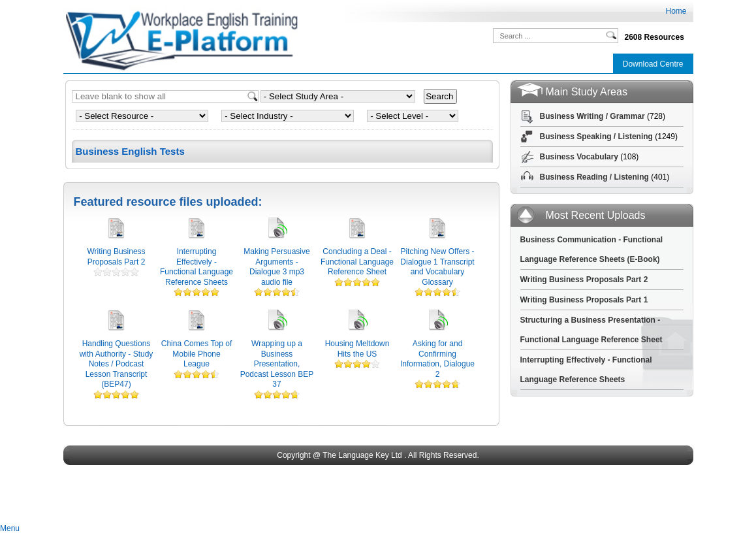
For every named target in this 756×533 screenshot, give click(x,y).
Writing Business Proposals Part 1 (584, 300)
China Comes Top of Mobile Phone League (197, 354)
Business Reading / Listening (594, 177)
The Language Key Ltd (362, 455)
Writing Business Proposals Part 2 (116, 257)
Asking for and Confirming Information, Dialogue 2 (437, 359)
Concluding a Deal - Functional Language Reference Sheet (357, 262)
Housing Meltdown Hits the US (357, 349)
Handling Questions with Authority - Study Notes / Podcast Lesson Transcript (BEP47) (117, 364)
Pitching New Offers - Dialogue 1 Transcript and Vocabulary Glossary (437, 267)
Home (676, 11)
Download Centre (653, 64)
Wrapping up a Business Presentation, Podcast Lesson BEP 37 (277, 364)
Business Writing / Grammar (592, 116)
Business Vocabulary (579, 157)
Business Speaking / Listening (596, 137)
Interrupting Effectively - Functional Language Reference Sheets (197, 267)
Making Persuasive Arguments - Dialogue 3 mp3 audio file (276, 267)
